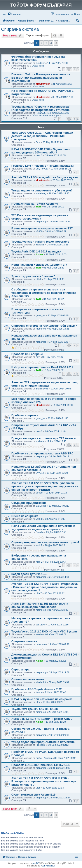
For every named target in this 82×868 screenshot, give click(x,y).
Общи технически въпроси (47, 115)
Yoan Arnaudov (48, 866)
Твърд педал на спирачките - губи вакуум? (42, 190)
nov (38, 357)
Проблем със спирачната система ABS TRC (42, 453)
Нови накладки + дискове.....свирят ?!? (39, 265)
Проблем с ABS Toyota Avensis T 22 (37, 689)
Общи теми (38, 66)
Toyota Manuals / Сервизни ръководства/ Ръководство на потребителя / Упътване (40, 108)
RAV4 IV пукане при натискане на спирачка (42, 699)
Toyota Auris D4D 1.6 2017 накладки (36, 251)
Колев (39, 692)
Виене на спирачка (25, 516)
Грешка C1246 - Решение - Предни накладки (43, 166)
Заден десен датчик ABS (29, 574)
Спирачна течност (24, 641)
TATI (38, 207)
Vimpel (39, 493)
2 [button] (41, 43)
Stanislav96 (42, 389)
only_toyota (42, 169)
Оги (38, 142)
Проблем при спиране (27, 354)
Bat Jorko (41, 506)
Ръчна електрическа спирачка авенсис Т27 (42, 228)
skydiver (40, 63)
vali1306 (40, 625)
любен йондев (44, 758)
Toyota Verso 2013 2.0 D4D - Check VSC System (44, 631)
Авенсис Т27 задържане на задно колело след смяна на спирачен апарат (44, 384)
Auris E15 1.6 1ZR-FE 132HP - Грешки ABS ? (42, 719)
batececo (41, 644)
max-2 (39, 155)
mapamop (41, 222)
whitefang (41, 193)
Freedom (41, 745)
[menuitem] (14, 14)
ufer (38, 702)
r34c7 (39, 593)
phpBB (36, 863)
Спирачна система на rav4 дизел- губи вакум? (44, 326)
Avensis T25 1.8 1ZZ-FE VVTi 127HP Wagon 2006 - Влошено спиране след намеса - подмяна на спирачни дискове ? (44, 587)
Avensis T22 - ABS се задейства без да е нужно (45, 177)
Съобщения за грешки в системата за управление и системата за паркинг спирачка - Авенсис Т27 (45, 293)
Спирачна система (20, 29)
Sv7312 (40, 473)
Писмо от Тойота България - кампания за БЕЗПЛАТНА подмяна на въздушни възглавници (41, 78)
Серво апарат (21, 669)
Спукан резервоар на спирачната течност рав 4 (45, 542)
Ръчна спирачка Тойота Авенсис (35, 204)
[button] (56, 43)
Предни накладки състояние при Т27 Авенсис (44, 438)
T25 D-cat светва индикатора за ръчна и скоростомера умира (40, 217)
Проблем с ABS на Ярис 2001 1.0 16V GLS (41, 765)
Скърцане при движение (29, 503)
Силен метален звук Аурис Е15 (33, 795)
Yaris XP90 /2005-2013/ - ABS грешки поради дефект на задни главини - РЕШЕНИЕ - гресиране (42, 136)
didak (39, 279)
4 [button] (51, 43)
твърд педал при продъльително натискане (43, 742)
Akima (39, 254)
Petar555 (41, 113)
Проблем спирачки (25, 415)
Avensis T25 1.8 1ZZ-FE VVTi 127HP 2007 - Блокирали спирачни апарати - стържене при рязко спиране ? (44, 781)
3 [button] (46, 43)
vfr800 (39, 231)
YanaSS (40, 245)
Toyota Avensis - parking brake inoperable (40, 242)
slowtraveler (43, 84)
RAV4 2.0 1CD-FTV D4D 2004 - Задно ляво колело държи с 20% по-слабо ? (40, 151)
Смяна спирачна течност (29, 679)
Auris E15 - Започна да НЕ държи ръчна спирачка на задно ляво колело (40, 605)
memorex (41, 329)
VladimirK (41, 682)
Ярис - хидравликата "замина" (33, 276)
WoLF (39, 545)
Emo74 (40, 532)
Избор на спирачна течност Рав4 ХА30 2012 (42, 367)
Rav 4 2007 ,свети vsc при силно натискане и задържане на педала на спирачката (43, 528)
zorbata (40, 441)
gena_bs (40, 315)
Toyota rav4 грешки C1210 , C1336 (35, 709)
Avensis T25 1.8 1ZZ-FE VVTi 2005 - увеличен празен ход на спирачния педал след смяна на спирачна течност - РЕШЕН (45, 486)
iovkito (39, 634)
